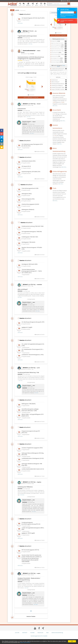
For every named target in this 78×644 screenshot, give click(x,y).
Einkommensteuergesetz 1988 (59, 54)
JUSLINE (17, 633)
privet (39, 368)
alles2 (34, 302)
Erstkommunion (22, 109)
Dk (36, 31)
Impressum (40, 633)
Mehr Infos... (55, 106)
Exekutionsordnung (56, 56)
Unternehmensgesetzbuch (57, 45)
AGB (47, 633)
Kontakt (32, 633)
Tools (54, 188)
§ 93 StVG (32, 54)
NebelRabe (40, 285)
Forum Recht (57, 110)
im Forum (27, 31)
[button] (20, 4)
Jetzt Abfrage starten (31, 97)
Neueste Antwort (27, 122)
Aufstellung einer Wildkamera (25, 487)
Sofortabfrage (54, 13)
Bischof (39, 104)
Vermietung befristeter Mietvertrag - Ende (28, 372)
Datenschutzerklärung (57, 633)
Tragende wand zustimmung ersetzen (27, 36)
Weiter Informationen (25, 643)
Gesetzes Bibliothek (59, 93)
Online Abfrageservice (60, 171)
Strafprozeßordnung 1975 (57, 47)
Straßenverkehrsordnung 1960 (59, 49)
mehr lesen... (20, 23)
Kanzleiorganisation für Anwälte (39, 636)
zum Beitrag (28, 104)
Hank (34, 500)
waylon (39, 573)
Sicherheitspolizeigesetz (57, 60)
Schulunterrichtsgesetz (57, 62)
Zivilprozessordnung (56, 53)
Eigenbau (39, 482)
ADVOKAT (25, 633)
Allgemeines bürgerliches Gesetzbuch (60, 43)
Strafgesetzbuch (56, 41)
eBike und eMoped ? (23, 289)
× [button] (76, 9)
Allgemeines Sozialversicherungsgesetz (60, 51)
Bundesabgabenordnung (57, 58)
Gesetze (62, 39)
